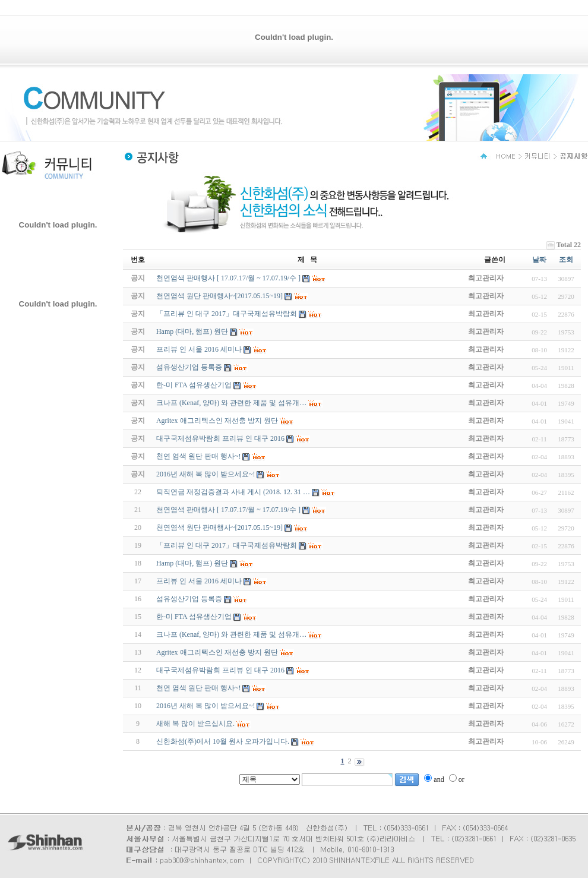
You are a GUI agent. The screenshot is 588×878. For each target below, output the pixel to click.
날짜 (539, 260)
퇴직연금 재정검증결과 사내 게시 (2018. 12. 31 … (233, 492)
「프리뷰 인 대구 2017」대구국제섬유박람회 (227, 545)
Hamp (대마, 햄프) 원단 (192, 563)
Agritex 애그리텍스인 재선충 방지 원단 (217, 652)
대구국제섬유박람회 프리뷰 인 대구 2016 (220, 670)
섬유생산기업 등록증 (189, 599)
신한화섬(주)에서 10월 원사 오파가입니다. (223, 741)
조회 (566, 260)
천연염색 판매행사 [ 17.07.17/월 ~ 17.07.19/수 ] (228, 510)
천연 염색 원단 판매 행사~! (199, 688)
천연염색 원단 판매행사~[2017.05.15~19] (219, 528)
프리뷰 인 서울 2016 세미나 (199, 581)
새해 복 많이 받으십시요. (195, 724)
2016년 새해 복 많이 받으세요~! (206, 706)
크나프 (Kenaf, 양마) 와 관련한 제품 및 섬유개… (231, 634)
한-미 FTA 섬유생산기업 (194, 617)
